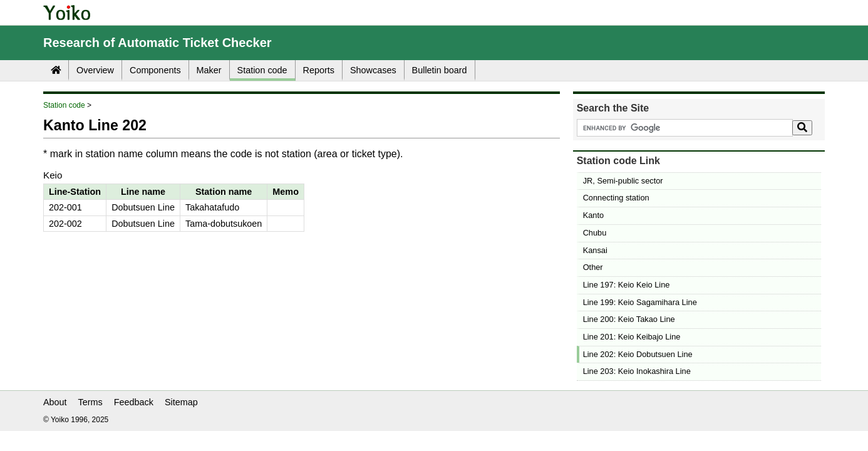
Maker (209, 70)
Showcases (373, 70)
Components (155, 70)
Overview (95, 70)
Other (593, 267)
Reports (319, 70)
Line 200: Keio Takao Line (629, 319)
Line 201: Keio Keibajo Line (632, 337)
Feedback (134, 402)
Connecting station (616, 198)
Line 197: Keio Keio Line (627, 285)
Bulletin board (440, 70)
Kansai (595, 250)
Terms (90, 402)
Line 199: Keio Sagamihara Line (640, 302)
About (55, 402)
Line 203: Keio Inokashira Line (637, 371)
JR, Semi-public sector (623, 181)
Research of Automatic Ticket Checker (158, 43)
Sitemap (181, 402)
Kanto (593, 215)
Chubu (595, 233)
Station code (262, 70)
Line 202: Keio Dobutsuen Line (638, 354)
